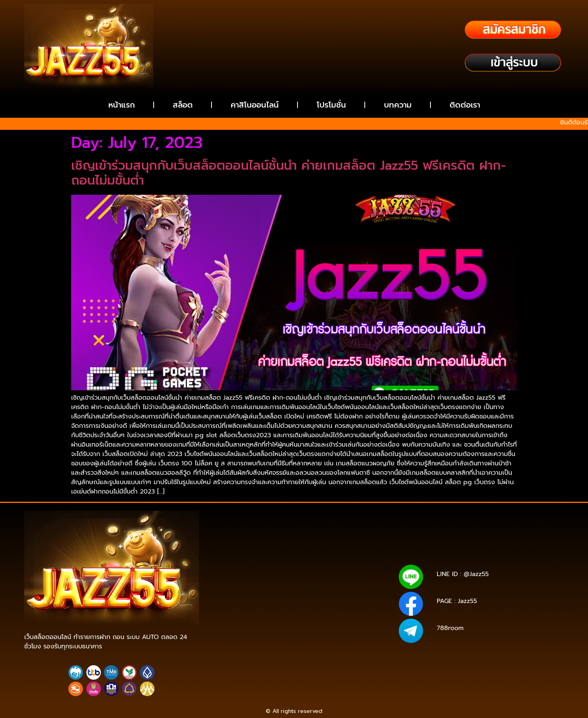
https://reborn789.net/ (304, 598)
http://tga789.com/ (240, 576)
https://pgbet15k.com (340, 560)
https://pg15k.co (241, 560)
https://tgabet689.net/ (265, 647)
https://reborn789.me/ (287, 604)
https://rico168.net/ (327, 587)
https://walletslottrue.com (243, 609)
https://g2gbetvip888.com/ (318, 626)
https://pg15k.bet (247, 554)
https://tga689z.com (241, 543)
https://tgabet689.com (347, 642)
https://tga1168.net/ (293, 576)
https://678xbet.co (349, 582)
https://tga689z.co (295, 543)
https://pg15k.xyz (341, 554)
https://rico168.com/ (238, 593)
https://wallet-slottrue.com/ (330, 653)
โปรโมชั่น (331, 105)
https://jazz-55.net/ (347, 620)
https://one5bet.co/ (350, 593)
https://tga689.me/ (289, 642)
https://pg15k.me (294, 554)
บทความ (398, 105)
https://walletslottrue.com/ (256, 653)
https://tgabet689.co (325, 647)
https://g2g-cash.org (294, 549)
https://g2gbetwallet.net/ (314, 631)
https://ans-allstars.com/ (267, 587)
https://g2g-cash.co (350, 549)
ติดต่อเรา (465, 105)
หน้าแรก (122, 105)
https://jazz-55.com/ (293, 620)
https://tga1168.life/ (239, 582)
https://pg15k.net (287, 560)
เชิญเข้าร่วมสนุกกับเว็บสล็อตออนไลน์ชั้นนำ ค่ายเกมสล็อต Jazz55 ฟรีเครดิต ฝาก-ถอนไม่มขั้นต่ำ (289, 173)
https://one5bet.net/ (295, 593)
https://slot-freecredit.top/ (294, 664)
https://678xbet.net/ (294, 582)
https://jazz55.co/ (257, 626)
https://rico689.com (238, 549)
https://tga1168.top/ (347, 576)
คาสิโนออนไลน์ (255, 105)
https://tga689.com (236, 642)
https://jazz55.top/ (350, 615)
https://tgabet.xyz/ (344, 571)
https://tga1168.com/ (290, 571)
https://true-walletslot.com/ (330, 658)
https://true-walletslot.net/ (257, 658)
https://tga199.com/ (245, 598)
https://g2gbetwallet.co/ (328, 636)
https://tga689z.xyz (347, 543)
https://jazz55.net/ (343, 604)
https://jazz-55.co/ (239, 620)
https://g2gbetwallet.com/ (244, 631)
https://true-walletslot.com (288, 615)
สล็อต (183, 105)
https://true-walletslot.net (312, 609)
